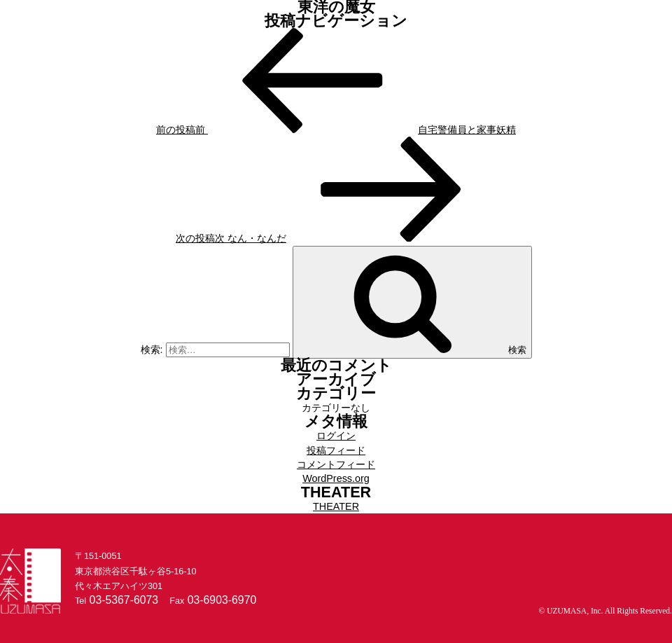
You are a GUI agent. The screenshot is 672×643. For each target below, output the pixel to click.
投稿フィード (336, 450)
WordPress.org (336, 478)
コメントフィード (336, 464)
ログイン (336, 436)
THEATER (336, 506)
